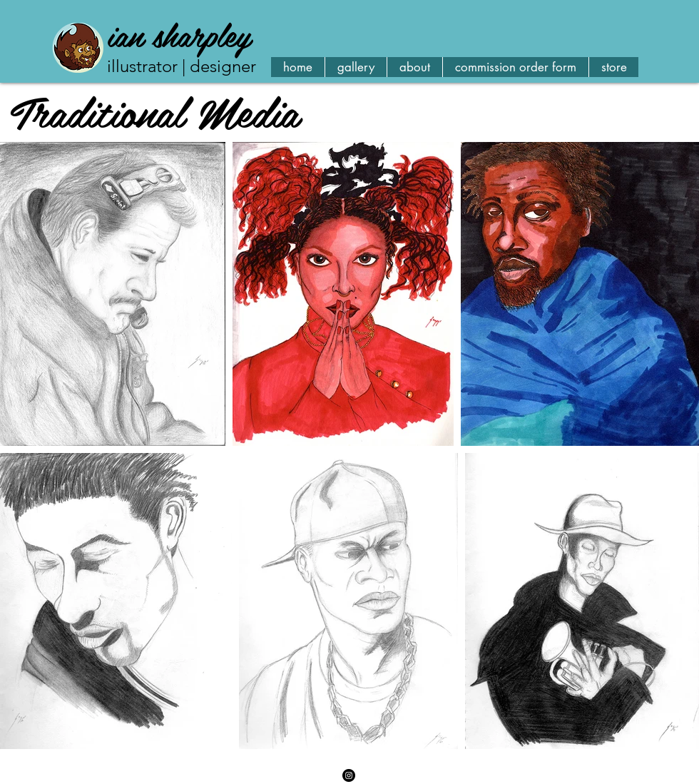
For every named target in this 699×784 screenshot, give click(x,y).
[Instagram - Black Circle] (349, 775)
